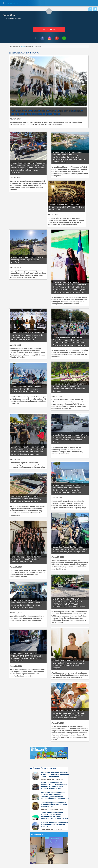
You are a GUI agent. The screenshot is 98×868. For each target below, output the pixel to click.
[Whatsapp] (90, 9)
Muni (9, 4)
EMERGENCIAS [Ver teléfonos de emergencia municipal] (49, 30)
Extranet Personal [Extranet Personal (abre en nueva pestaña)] (14, 19)
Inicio (23, 46)
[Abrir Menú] (3, 3)
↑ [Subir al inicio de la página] (50, 11)
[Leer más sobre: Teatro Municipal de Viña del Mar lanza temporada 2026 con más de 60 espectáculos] (50, 806)
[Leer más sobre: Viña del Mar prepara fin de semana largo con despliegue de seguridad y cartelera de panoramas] (50, 776)
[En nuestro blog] (49, 841)
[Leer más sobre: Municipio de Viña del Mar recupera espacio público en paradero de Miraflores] (50, 826)
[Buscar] (95, 9)
